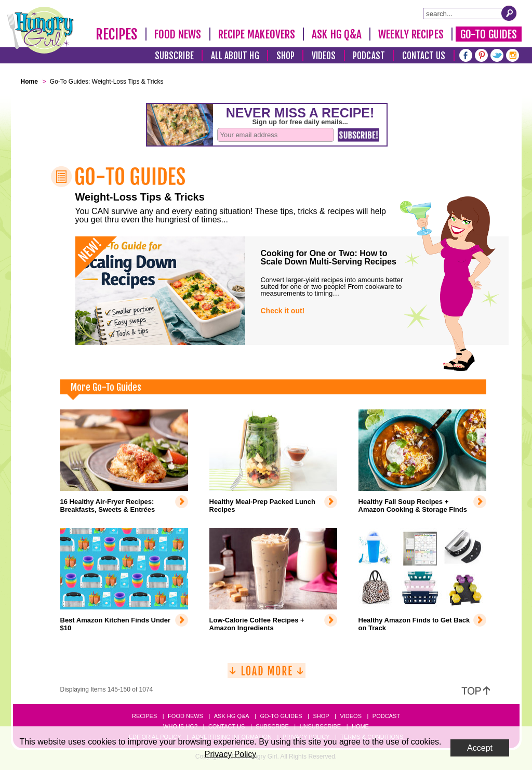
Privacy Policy (231, 754)
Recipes (117, 34)
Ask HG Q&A (337, 34)
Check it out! (283, 311)
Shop (285, 56)
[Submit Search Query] (509, 13)
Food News (178, 34)
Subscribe (174, 56)
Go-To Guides (489, 34)
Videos (324, 56)
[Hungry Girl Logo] (41, 30)
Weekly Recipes (411, 34)
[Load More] (267, 675)
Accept (480, 748)
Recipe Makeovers (257, 34)
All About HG (235, 56)
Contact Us (424, 56)
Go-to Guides (281, 716)
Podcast (369, 56)
